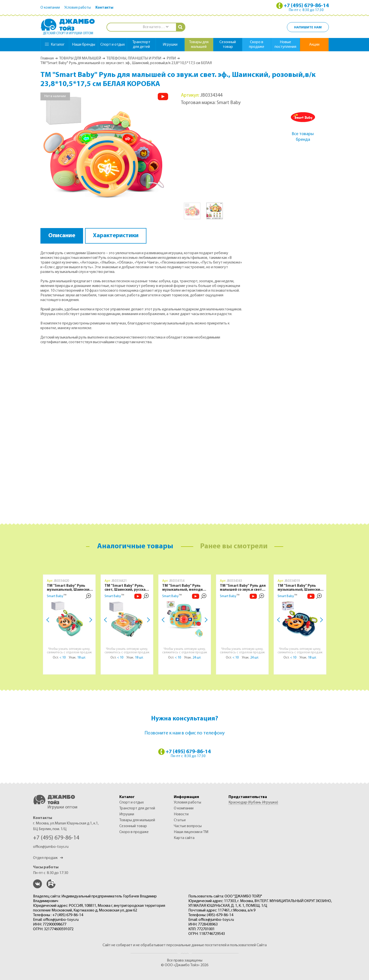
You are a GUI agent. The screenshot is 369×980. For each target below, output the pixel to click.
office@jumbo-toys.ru (51, 847)
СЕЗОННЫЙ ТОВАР (133, 826)
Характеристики (116, 236)
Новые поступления (285, 45)
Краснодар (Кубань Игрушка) (253, 802)
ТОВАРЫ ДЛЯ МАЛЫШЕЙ (80, 58)
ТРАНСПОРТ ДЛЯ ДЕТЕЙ (137, 808)
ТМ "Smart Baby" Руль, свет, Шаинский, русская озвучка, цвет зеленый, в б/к (127, 588)
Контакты (104, 8)
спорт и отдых (113, 45)
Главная (47, 58)
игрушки (170, 45)
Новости (181, 814)
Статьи (180, 820)
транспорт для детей (141, 45)
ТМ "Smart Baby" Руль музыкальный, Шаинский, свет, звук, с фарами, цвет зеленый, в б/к (70, 588)
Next (90, 620)
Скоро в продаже (257, 45)
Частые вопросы (188, 826)
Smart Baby (55, 596)
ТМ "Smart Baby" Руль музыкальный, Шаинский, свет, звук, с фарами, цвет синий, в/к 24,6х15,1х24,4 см (301, 588)
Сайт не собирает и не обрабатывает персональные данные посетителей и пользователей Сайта (185, 945)
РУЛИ (171, 58)
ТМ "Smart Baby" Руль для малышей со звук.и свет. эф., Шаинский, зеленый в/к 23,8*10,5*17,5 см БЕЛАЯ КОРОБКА (243, 588)
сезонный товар (228, 45)
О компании (50, 8)
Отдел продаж (48, 858)
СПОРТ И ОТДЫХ (132, 802)
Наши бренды (84, 45)
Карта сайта (184, 838)
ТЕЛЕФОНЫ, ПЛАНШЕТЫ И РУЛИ (134, 58)
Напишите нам (308, 27)
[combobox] (155, 27)
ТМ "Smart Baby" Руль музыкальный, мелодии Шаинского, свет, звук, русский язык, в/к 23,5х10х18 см (184, 588)
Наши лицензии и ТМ (191, 832)
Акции (314, 45)
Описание (62, 236)
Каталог (55, 45)
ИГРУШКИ (127, 814)
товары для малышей (199, 45)
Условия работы (78, 8)
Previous (49, 620)
